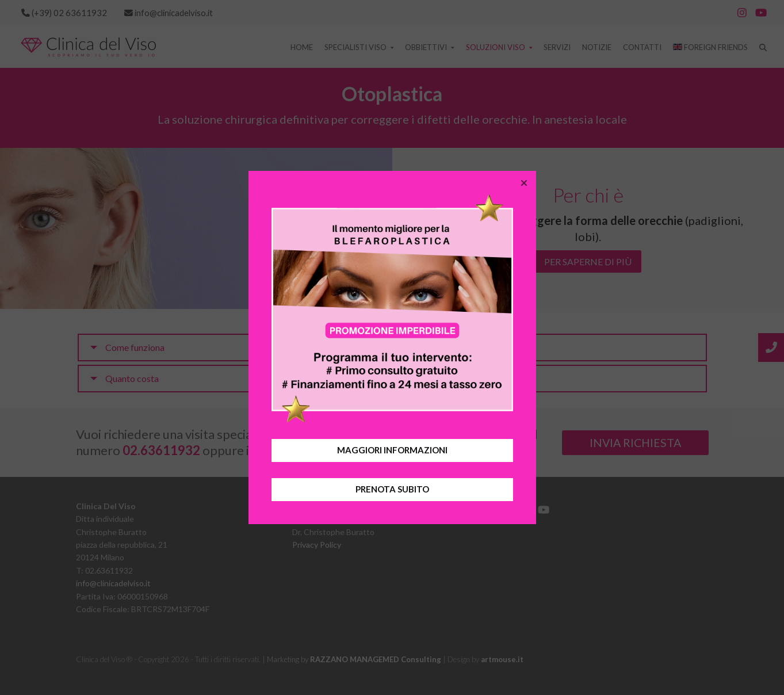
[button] (524, 183)
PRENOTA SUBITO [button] (392, 489)
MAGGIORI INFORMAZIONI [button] (392, 450)
